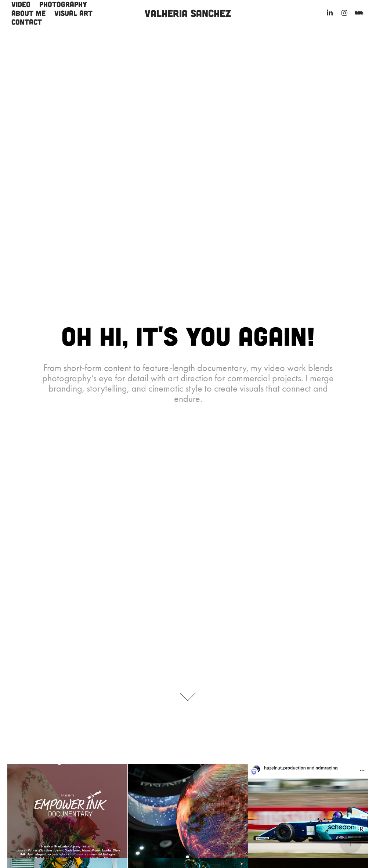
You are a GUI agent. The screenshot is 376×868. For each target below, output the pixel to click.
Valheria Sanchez (188, 13)
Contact (27, 22)
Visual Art (73, 13)
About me (28, 13)
